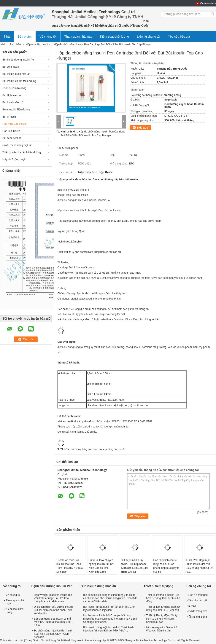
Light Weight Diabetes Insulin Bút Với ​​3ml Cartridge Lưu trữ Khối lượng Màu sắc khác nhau (53, 598)
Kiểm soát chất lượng (114, 37)
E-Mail (192, 606)
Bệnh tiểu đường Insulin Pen (19, 60)
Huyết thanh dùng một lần (17, 145)
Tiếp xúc (142, 128)
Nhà (7, 37)
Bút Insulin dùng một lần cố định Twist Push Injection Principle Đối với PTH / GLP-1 (108, 629)
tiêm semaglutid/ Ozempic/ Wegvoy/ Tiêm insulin (161, 629)
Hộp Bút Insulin (11, 131)
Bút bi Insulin (10, 117)
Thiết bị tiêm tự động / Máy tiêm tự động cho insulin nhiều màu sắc (162, 619)
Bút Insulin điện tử (13, 102)
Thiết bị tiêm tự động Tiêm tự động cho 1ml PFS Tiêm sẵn (163, 608)
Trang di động (198, 617)
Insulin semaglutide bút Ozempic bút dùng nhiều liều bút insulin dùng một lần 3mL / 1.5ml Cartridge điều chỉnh (110, 619)
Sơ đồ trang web (198, 611)
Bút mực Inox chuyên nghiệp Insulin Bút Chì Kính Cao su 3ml (101, 564)
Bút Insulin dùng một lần (16, 74)
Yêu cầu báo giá (179, 37)
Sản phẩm (25, 37)
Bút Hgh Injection (12, 95)
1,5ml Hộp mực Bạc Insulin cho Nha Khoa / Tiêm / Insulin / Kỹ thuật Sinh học (70, 566)
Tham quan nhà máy (78, 37)
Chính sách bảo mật (12, 640)
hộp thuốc (120, 450)
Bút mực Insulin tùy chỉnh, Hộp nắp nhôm (133, 562)
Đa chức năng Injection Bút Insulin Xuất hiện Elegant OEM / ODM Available (54, 634)
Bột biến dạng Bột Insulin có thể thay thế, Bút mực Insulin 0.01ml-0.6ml (53, 622)
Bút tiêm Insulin (11, 67)
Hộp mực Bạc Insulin (38, 45)
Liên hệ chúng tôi (148, 37)
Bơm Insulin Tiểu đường (16, 110)
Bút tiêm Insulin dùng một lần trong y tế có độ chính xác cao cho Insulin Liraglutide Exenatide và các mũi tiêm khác (110, 598)
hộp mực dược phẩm (100, 450)
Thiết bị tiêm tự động (14, 88)
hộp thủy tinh (78, 450)
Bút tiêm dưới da (12, 138)
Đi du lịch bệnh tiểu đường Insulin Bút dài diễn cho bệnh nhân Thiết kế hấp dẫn (53, 610)
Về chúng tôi (48, 37)
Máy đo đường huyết (14, 159)
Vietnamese (207, 3)
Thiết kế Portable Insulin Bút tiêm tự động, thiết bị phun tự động (163, 598)
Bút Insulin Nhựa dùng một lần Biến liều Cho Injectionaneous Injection (109, 608)
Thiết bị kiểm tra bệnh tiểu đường (22, 152)
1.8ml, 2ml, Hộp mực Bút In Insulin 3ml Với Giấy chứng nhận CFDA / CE (199, 566)
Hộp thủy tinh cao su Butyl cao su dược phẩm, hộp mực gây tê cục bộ (166, 566)
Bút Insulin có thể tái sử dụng (19, 81)
